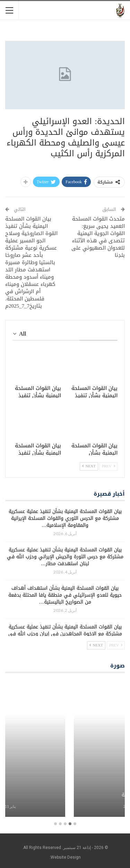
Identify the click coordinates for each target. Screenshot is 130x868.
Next (89, 466)
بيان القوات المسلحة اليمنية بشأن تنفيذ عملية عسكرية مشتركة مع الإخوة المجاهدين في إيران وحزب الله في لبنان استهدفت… (65, 634)
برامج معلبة (65, 795)
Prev (109, 466)
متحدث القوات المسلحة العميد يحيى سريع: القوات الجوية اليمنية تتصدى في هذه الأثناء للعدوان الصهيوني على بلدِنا (98, 237)
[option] (65, 749)
